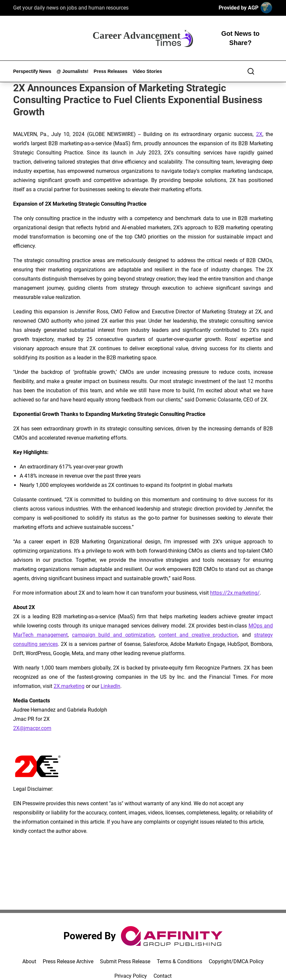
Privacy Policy (131, 976)
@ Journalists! (72, 71)
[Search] (251, 71)
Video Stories (147, 71)
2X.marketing (69, 686)
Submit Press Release (125, 961)
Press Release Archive (68, 961)
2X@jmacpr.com (32, 728)
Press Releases (111, 71)
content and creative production (198, 635)
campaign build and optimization (113, 635)
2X (259, 134)
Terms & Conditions (179, 961)
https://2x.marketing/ (235, 593)
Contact (163, 976)
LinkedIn (110, 686)
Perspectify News (32, 71)
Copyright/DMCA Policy (236, 961)
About (29, 961)
